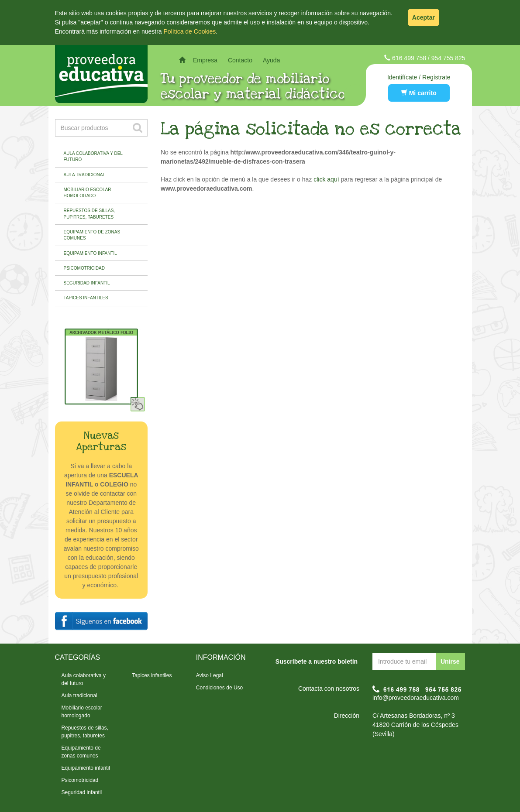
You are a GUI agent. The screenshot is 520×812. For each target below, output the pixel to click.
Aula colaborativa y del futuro (93, 156)
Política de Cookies (190, 31)
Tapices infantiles (86, 298)
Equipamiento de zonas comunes (92, 235)
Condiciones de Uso (219, 688)
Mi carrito (419, 93)
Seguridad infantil (87, 283)
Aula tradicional (84, 175)
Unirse (450, 661)
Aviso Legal (210, 675)
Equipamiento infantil (90, 253)
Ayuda (271, 60)
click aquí (326, 179)
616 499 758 (409, 58)
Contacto (240, 60)
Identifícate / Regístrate (419, 77)
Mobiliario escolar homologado (88, 193)
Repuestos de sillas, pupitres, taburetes (90, 214)
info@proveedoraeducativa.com (416, 698)
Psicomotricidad (84, 268)
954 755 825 (448, 58)
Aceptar (424, 17)
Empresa (205, 60)
